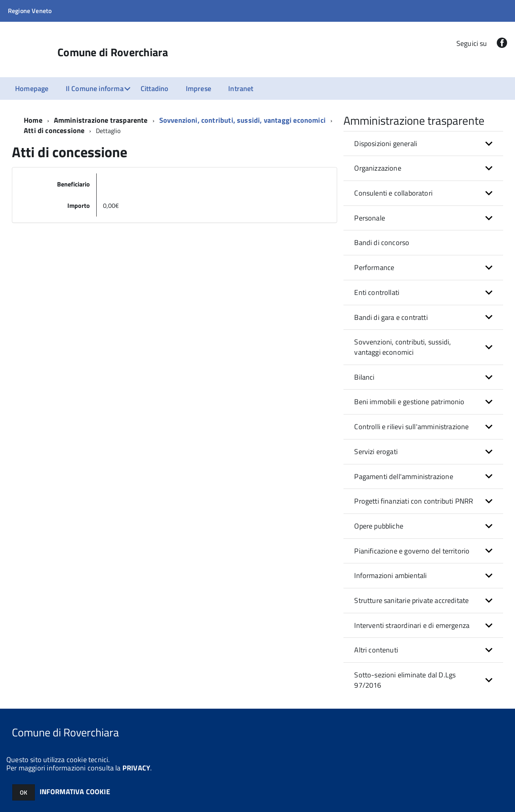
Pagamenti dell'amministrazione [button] (403, 476)
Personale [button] (370, 218)
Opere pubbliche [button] (379, 526)
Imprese (198, 88)
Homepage (32, 88)
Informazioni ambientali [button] (390, 575)
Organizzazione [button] (378, 168)
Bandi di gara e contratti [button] (391, 317)
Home (33, 120)
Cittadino (155, 88)
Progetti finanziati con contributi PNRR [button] (414, 501)
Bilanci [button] (364, 377)
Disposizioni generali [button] (386, 144)
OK (24, 792)
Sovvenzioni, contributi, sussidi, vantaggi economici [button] (402, 347)
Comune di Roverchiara (113, 52)
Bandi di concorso (382, 242)
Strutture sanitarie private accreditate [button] (411, 600)
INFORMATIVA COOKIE (75, 792)
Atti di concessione (54, 130)
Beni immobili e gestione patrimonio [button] (409, 402)
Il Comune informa (95, 88)
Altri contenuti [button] (376, 650)
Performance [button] (374, 267)
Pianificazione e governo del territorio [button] (412, 551)
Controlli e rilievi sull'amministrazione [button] (411, 427)
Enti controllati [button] (377, 292)
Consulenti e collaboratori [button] (393, 193)
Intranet (241, 88)
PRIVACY (136, 768)
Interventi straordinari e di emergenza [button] (412, 625)
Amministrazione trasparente (101, 120)
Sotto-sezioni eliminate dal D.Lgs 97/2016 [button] (405, 680)
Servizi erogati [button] (376, 452)
